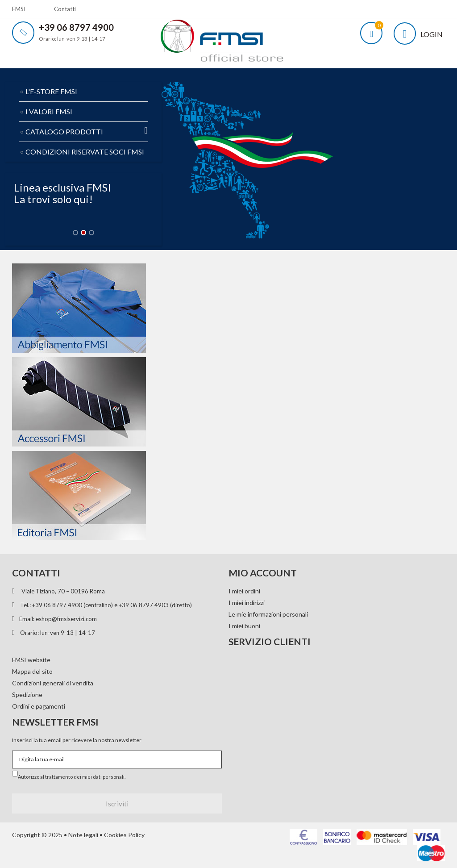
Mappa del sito (32, 671)
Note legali (83, 835)
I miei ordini (244, 591)
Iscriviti (117, 804)
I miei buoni (244, 626)
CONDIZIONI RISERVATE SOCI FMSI (85, 152)
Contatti (65, 9)
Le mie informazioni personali (268, 614)
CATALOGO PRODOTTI (87, 131)
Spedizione (27, 695)
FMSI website (31, 660)
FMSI (19, 9)
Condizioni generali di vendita (53, 683)
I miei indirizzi (247, 603)
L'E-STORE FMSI (51, 91)
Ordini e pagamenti (39, 706)
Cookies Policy (124, 835)
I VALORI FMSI (49, 111)
